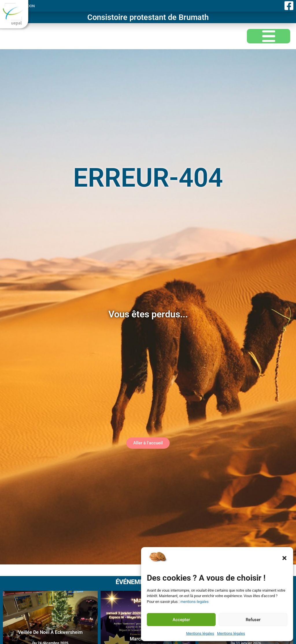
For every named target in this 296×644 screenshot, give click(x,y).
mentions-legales (195, 602)
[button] (284, 558)
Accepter (181, 620)
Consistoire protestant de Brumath (148, 17)
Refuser (253, 620)
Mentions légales (200, 633)
